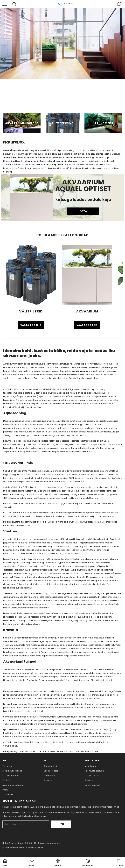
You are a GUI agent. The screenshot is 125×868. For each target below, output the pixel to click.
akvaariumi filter (34, 161)
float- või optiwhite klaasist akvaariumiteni (28, 157)
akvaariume (54, 154)
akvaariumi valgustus (65, 161)
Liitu (61, 824)
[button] (32, 863)
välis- (40, 165)
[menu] (5, 4)
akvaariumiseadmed (77, 157)
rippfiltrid (57, 165)
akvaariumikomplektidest (92, 154)
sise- (46, 165)
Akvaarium (9, 150)
